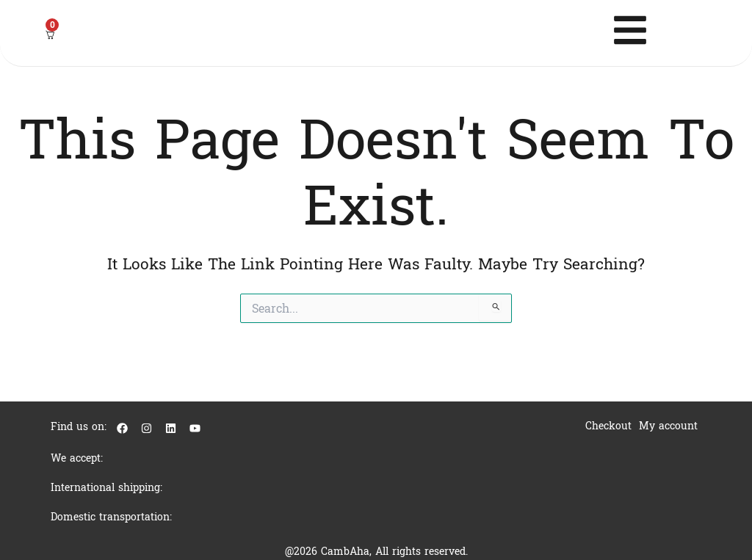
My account (668, 426)
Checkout (608, 426)
